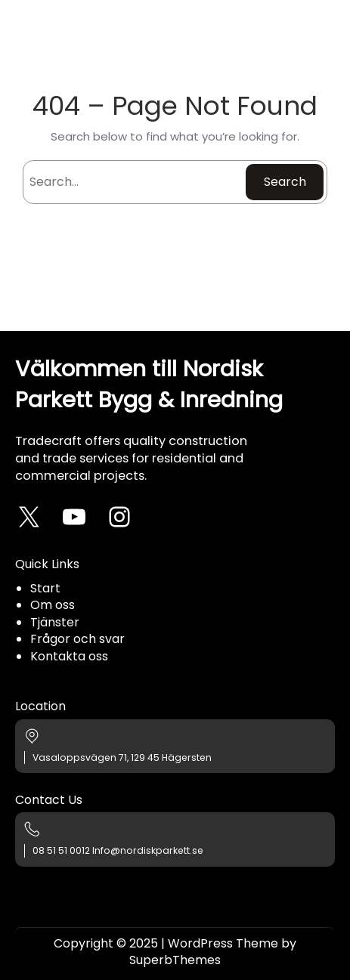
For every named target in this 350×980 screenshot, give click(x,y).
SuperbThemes (175, 960)
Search (285, 182)
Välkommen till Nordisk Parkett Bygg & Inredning (149, 384)
